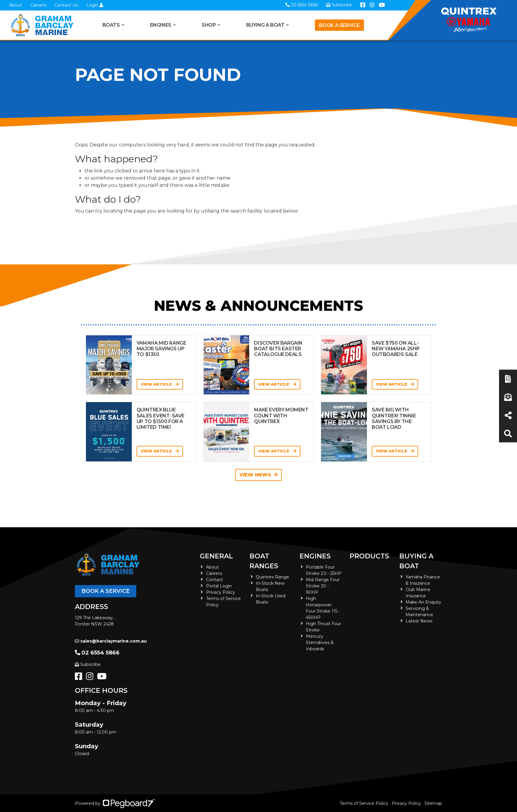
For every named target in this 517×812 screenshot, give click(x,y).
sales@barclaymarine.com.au (111, 641)
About (15, 5)
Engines (161, 25)
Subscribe (88, 664)
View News (258, 475)
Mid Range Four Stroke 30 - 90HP (323, 586)
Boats (111, 25)
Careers (38, 5)
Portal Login (219, 586)
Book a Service (339, 25)
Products (369, 556)
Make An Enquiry (423, 602)
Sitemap (433, 803)
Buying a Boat (265, 25)
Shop (209, 25)
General (216, 556)
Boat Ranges (264, 561)
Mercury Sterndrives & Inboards (320, 643)
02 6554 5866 (97, 653)
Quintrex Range (272, 577)
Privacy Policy (221, 592)
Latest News (419, 621)
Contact (214, 580)
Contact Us (66, 5)
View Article (160, 384)
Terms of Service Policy (364, 803)
